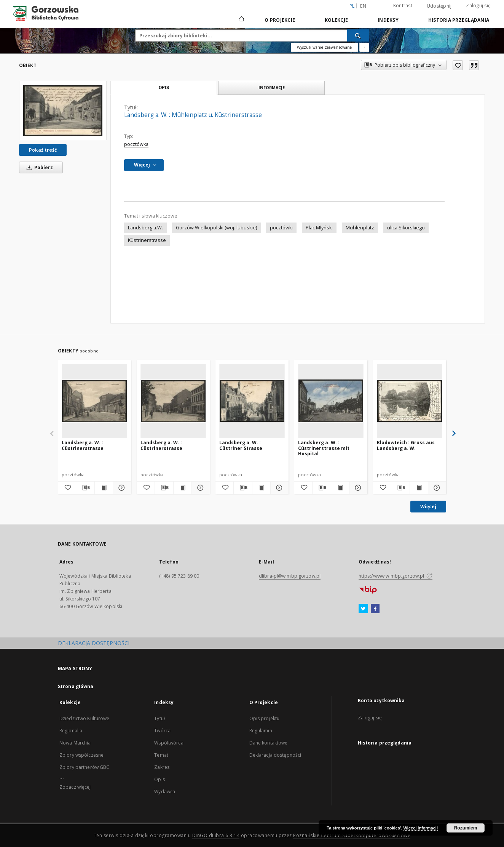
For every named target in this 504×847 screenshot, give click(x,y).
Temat (161, 755)
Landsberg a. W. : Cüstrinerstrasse (83, 445)
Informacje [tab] (272, 87)
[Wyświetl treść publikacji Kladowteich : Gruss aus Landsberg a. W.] (419, 488)
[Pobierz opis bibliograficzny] (85, 488)
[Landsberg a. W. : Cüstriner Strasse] (252, 401)
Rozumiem (466, 828)
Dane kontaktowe (269, 743)
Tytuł (159, 718)
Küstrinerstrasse (147, 240)
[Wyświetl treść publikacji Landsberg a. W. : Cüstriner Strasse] (261, 488)
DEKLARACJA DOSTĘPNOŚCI (94, 643)
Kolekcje (336, 20)
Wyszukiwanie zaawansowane (325, 47)
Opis (159, 779)
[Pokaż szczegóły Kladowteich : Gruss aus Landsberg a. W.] (436, 488)
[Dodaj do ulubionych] (458, 65)
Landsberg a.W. (145, 228)
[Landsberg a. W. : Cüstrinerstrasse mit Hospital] (331, 401)
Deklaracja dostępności (275, 755)
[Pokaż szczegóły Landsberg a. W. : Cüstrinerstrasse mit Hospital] (357, 488)
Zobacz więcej (75, 787)
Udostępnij (439, 6)
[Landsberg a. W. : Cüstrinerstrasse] (94, 401)
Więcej (428, 507)
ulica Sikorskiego (406, 228)
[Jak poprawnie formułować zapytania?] (364, 47)
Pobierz (38, 167)
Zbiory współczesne (81, 755)
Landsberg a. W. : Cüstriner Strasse (241, 445)
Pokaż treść (43, 150)
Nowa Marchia (75, 743)
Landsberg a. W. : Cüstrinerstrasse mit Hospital (324, 448)
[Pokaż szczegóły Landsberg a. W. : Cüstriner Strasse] (278, 488)
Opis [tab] (164, 88)
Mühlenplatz (360, 228)
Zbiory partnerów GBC (84, 767)
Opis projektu (265, 718)
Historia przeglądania (459, 20)
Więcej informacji (421, 828)
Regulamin (261, 731)
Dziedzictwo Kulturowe (85, 718)
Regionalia (71, 731)
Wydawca (165, 792)
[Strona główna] (241, 20)
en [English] (363, 6)
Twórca (162, 731)
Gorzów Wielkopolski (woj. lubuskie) (216, 228)
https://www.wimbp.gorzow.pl (396, 576)
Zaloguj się (478, 6)
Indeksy (388, 20)
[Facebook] (375, 609)
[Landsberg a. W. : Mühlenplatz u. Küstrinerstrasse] (63, 110)
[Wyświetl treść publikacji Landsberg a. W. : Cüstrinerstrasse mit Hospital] (340, 488)
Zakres (162, 767)
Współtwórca (169, 743)
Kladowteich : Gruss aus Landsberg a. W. (406, 445)
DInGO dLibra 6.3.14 (216, 835)
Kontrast (403, 6)
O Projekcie (280, 20)
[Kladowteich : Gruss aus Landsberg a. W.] (410, 401)
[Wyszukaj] (358, 35)
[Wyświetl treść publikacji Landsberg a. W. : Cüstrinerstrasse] (104, 488)
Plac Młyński (319, 228)
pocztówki (281, 228)
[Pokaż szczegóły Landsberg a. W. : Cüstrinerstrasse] (121, 488)
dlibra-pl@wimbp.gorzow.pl (290, 576)
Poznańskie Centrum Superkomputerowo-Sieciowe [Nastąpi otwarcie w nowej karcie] (352, 835)
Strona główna (76, 686)
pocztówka (136, 144)
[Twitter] (363, 609)
